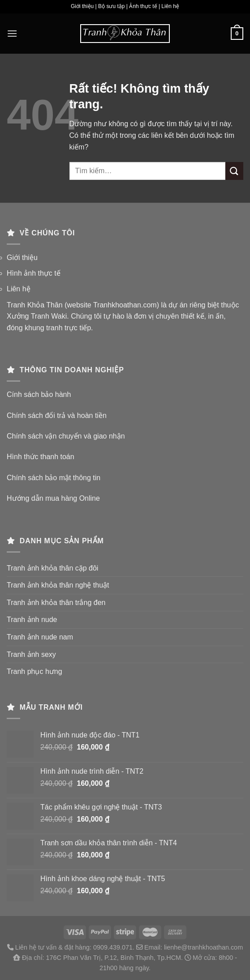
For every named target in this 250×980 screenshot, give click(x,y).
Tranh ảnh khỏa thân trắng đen (56, 603)
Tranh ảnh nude (32, 620)
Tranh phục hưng (34, 671)
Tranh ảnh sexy (31, 654)
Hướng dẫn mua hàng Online (53, 498)
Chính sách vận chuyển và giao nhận (66, 436)
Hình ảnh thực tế (34, 273)
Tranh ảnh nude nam (40, 637)
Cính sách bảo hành (39, 394)
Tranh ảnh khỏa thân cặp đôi (52, 568)
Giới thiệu (22, 258)
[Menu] (12, 33)
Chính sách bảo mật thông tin (54, 478)
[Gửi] (234, 171)
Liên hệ (19, 289)
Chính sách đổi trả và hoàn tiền (57, 415)
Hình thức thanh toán (41, 457)
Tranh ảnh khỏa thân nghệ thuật (58, 585)
